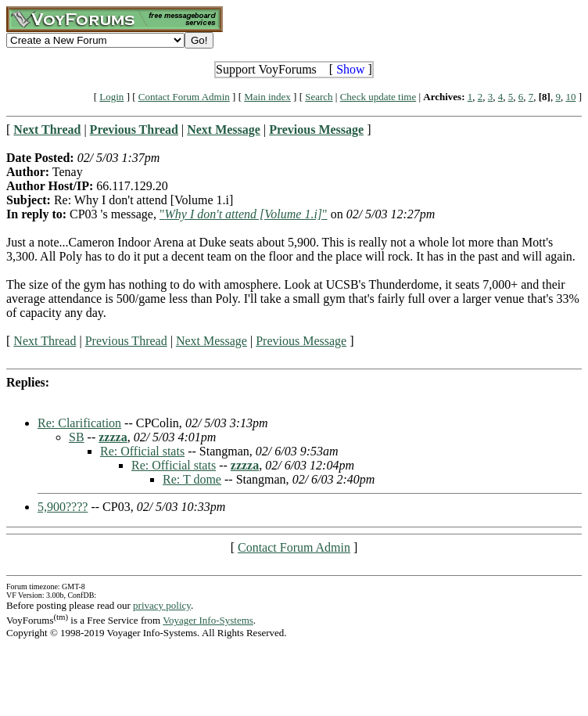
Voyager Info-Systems (208, 620)
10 (570, 97)
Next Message (212, 341)
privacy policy (162, 605)
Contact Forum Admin (184, 97)
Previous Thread (126, 341)
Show (350, 69)
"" (244, 214)
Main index (267, 97)
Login (111, 97)
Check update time (378, 97)
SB (77, 437)
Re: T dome (192, 479)
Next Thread (45, 341)
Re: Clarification (79, 423)
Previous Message (301, 341)
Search (319, 97)
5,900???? (63, 507)
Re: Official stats (142, 451)
